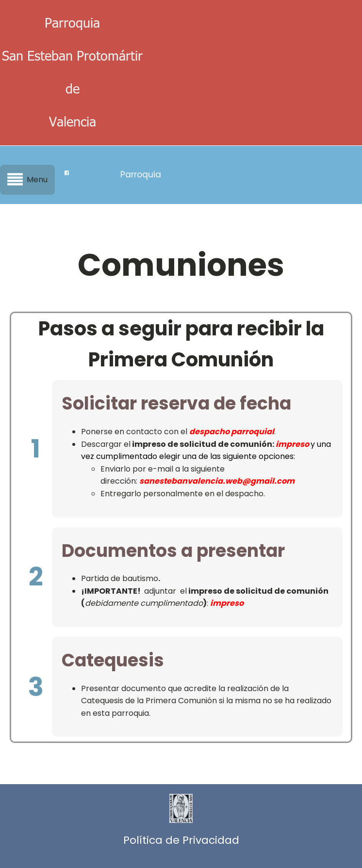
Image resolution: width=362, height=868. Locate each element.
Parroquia (141, 174)
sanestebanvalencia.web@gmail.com (217, 481)
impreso (292, 444)
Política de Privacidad (181, 840)
